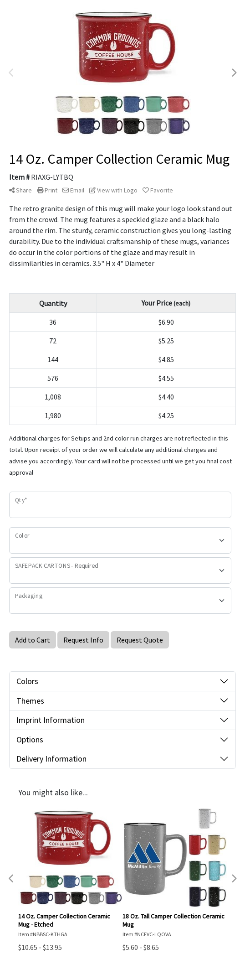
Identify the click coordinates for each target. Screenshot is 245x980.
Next (234, 73)
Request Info (83, 640)
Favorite (158, 190)
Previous (11, 73)
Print (47, 190)
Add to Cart (33, 640)
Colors (27, 681)
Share (20, 190)
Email (73, 190)
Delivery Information (51, 759)
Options (30, 739)
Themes (30, 701)
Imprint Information (51, 720)
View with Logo (113, 190)
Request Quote (140, 640)
